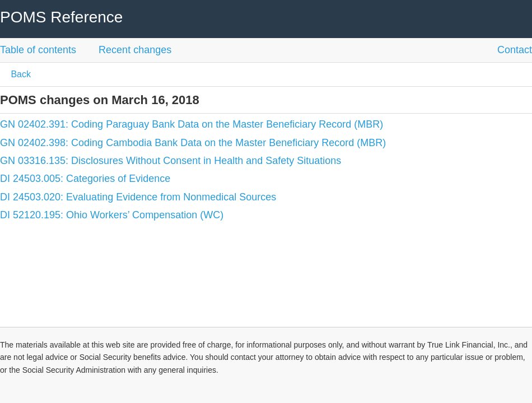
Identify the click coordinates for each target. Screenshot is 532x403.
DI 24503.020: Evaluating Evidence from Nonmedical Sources (138, 197)
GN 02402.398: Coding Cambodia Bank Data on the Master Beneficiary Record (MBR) (193, 143)
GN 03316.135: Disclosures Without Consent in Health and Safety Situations (171, 161)
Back (20, 74)
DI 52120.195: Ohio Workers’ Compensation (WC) (112, 215)
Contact (515, 50)
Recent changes (135, 50)
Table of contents (38, 50)
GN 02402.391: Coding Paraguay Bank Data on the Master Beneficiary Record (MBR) (192, 124)
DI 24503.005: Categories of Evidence (85, 179)
